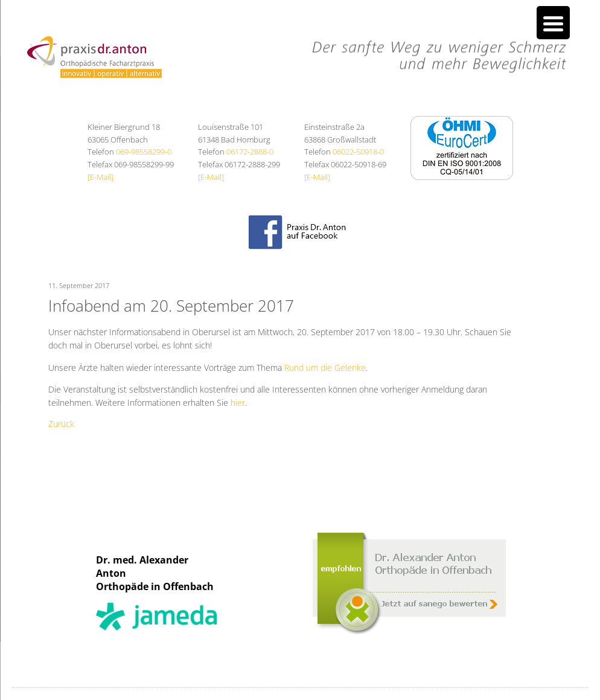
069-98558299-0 (144, 152)
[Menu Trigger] (553, 23)
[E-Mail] (101, 177)
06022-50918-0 (358, 152)
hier (238, 403)
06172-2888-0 (250, 152)
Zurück (61, 424)
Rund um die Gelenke (325, 368)
